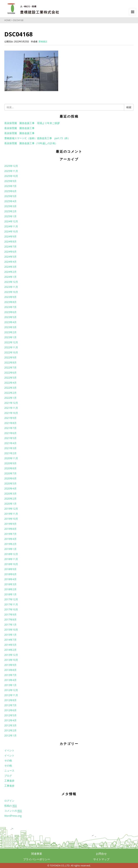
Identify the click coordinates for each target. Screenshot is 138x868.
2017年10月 (11, 609)
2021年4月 (10, 443)
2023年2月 (10, 332)
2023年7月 (10, 307)
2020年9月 (10, 463)
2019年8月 (10, 529)
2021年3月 (10, 448)
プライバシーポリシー (37, 859)
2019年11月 (11, 514)
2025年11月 (11, 171)
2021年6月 (10, 433)
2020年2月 (10, 499)
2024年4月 (10, 262)
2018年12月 (11, 554)
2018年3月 (10, 584)
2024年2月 (10, 272)
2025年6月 (10, 191)
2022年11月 (11, 347)
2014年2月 (10, 650)
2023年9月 (10, 297)
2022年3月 (10, 388)
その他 (8, 760)
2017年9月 (10, 614)
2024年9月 (10, 236)
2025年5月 (10, 196)
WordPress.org (13, 816)
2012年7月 (10, 705)
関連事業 (37, 854)
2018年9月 (10, 569)
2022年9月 (10, 357)
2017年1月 (10, 625)
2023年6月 (10, 312)
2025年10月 (11, 176)
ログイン (9, 801)
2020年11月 (11, 458)
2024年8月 (10, 241)
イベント (9, 750)
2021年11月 (11, 408)
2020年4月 (10, 488)
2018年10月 (11, 564)
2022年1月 (10, 398)
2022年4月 (10, 383)
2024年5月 (10, 257)
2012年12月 (11, 690)
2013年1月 (10, 685)
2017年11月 (11, 604)
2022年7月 (10, 367)
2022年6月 (10, 373)
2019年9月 (10, 524)
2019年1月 (10, 549)
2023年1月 (10, 337)
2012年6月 (10, 710)
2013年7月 (10, 675)
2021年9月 (10, 418)
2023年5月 (10, 317)
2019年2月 (10, 544)
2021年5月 (10, 438)
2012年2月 (10, 730)
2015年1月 (10, 635)
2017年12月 (11, 599)
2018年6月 (10, 574)
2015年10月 (11, 630)
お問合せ (101, 854)
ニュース (9, 771)
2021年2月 (10, 453)
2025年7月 (10, 186)
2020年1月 (10, 504)
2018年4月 (10, 579)
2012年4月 (10, 720)
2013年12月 (11, 655)
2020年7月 (10, 473)
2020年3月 (10, 493)
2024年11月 (11, 226)
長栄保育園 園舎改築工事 (19, 128)
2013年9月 (10, 665)
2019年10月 (11, 519)
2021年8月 (10, 423)
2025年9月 (10, 181)
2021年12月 (11, 403)
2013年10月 (11, 660)
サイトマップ (101, 859)
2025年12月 (11, 166)
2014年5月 (10, 645)
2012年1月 (10, 735)
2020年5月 (10, 483)
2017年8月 (10, 619)
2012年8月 (10, 700)
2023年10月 (11, 292)
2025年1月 (10, 216)
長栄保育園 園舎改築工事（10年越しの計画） (31, 143)
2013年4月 (10, 680)
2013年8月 (10, 670)
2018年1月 (10, 594)
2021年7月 (10, 428)
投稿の (11, 806)
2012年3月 (10, 725)
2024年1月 (10, 277)
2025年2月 (10, 211)
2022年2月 (10, 393)
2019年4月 (10, 539)
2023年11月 (11, 287)
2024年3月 (10, 267)
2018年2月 (10, 589)
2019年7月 (10, 534)
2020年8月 (10, 468)
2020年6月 (10, 478)
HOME (8, 20)
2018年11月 (11, 559)
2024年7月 (10, 247)
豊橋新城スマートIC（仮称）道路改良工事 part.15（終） (37, 138)
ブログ (8, 776)
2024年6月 (10, 252)
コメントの (13, 811)
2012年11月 (11, 695)
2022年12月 (11, 342)
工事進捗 (9, 781)
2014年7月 (10, 640)
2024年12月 (11, 221)
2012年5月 (10, 715)
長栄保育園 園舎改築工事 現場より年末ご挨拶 (32, 123)
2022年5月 (10, 378)
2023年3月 (10, 327)
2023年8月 (10, 302)
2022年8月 (10, 362)
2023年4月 (10, 322)
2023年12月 (11, 282)
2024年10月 (11, 231)
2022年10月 (11, 352)
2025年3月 (10, 206)
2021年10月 (11, 413)
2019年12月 (11, 509)
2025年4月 (10, 201)
